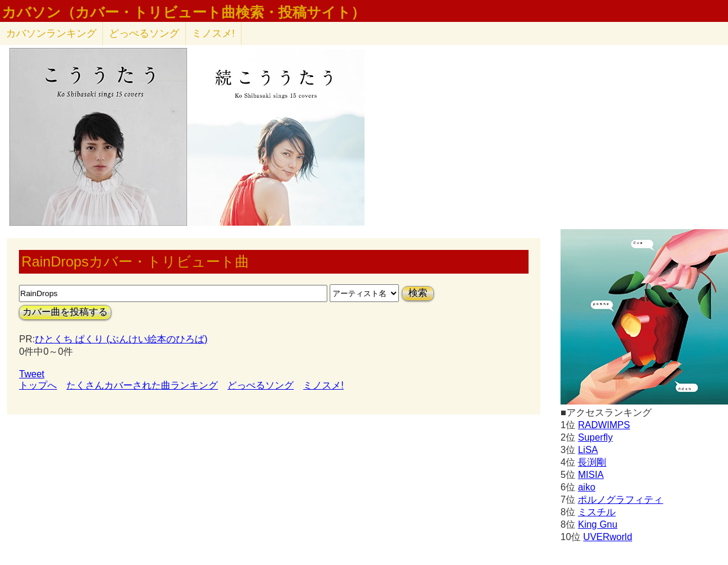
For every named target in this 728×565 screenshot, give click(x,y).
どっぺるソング (144, 33)
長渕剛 (592, 462)
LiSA (588, 450)
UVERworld (608, 537)
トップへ (38, 385)
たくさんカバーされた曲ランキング (142, 385)
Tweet (32, 374)
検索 (418, 293)
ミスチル (597, 512)
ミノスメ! (213, 33)
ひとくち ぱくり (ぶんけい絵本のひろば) (121, 339)
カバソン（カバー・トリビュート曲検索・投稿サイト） (183, 12)
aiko (586, 487)
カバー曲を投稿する (65, 312)
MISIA (591, 475)
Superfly (595, 437)
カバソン (51, 33)
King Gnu (597, 524)
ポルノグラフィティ (620, 500)
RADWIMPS (604, 425)
